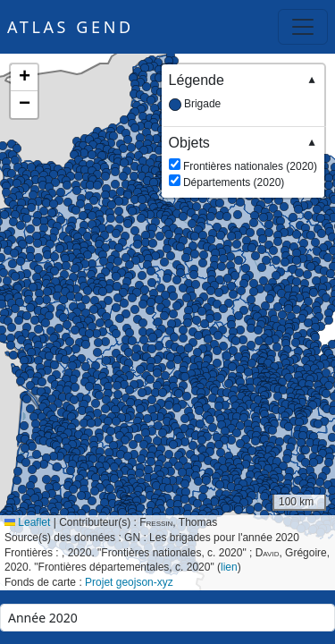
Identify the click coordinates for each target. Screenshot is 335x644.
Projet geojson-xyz (129, 582)
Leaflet (27, 522)
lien (229, 567)
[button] (279, 366)
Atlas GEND (71, 27)
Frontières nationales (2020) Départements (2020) (243, 161)
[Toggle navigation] (303, 27)
